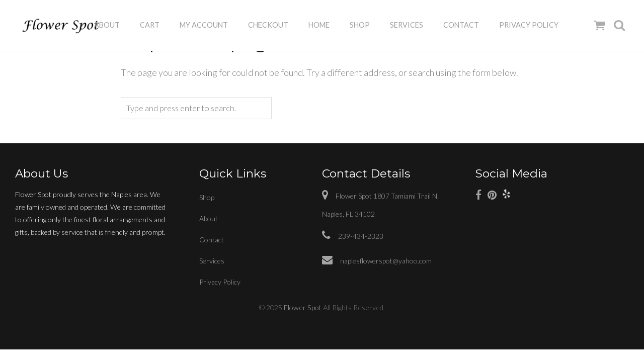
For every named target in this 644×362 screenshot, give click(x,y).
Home (319, 25)
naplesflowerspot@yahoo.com (377, 261)
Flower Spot (303, 307)
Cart (150, 25)
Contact (461, 25)
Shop (360, 25)
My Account (204, 25)
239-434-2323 (353, 236)
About (107, 25)
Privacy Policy (529, 25)
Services (407, 25)
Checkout (268, 25)
